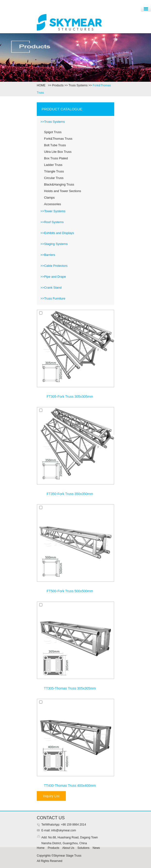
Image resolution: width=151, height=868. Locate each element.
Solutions (83, 848)
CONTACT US (51, 818)
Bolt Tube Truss (55, 145)
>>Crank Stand (51, 288)
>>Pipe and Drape (53, 277)
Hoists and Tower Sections (63, 191)
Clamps (49, 198)
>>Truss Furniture (53, 298)
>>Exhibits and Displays (57, 233)
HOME (42, 85)
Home (41, 848)
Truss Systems (78, 85)
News (96, 848)
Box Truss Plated (56, 158)
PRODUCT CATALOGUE (62, 109)
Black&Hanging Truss (59, 184)
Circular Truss (54, 178)
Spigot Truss (53, 132)
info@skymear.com (63, 830)
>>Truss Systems (53, 122)
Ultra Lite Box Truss (58, 152)
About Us (68, 848)
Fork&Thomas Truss (58, 139)
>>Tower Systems (53, 211)
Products (58, 85)
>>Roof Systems (52, 222)
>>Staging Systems (54, 244)
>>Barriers (48, 255)
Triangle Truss (54, 171)
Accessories (53, 204)
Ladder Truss (53, 165)
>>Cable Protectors (54, 266)
